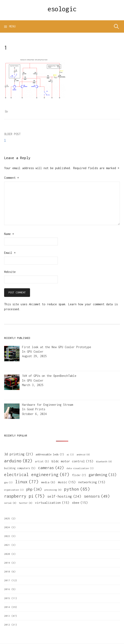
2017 (7, 580)
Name (9, 234)
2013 (7, 616)
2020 (7, 554)
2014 (7, 607)
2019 (7, 563)
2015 (7, 598)
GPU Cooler (35, 352)
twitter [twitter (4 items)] (26, 503)
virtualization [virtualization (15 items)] (52, 503)
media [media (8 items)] (48, 482)
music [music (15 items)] (67, 482)
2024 (7, 527)
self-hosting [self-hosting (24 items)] (64, 496)
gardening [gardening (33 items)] (103, 475)
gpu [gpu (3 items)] (8, 482)
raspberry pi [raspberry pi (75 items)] (24, 496)
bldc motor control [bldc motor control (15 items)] (72, 461)
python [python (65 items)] (77, 489)
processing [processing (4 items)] (53, 490)
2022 (7, 536)
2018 (7, 572)
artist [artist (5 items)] (42, 462)
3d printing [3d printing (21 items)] (19, 454)
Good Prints (36, 409)
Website (10, 272)
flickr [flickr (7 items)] (79, 475)
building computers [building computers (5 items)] (20, 468)
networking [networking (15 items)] (92, 482)
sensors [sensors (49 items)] (97, 496)
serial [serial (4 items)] (10, 503)
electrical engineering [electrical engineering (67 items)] (37, 475)
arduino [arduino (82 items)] (18, 461)
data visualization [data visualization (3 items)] (80, 468)
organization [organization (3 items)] (14, 490)
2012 (7, 625)
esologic (62, 9)
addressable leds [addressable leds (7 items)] (50, 454)
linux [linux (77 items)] (27, 482)
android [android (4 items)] (83, 454)
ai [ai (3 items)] (70, 455)
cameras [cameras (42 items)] (51, 468)
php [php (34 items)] (34, 489)
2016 (7, 589)
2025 (7, 518)
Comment (12, 178)
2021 (7, 545)
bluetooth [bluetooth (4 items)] (104, 461)
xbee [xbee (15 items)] (80, 503)
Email (10, 253)
